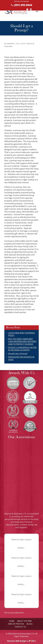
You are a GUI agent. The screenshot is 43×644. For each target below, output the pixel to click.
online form (19, 613)
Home (12, 621)
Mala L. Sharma (21, 536)
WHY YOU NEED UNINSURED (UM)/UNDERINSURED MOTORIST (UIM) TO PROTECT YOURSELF (22, 341)
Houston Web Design (17, 641)
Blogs (30, 624)
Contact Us (20, 627)
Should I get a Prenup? (18, 354)
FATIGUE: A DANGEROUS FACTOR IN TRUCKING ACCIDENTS (22, 349)
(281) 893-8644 (23, 5)
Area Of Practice (16, 624)
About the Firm (24, 621)
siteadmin (10, 43)
